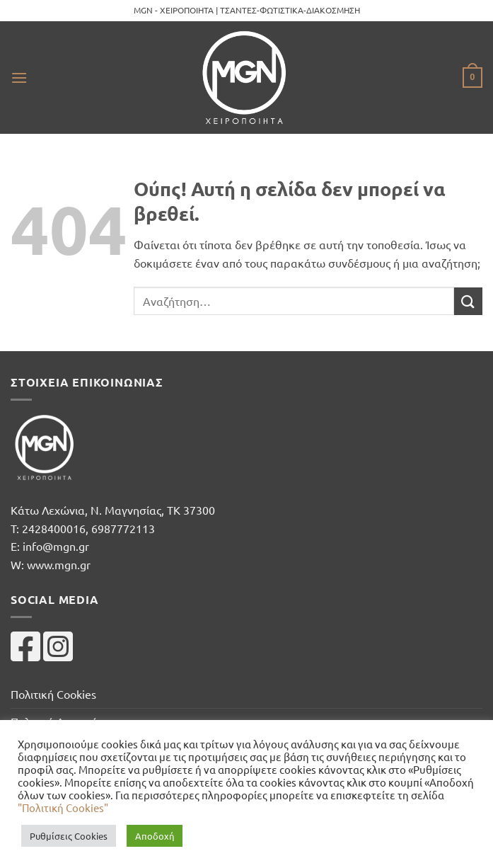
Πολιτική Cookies (53, 694)
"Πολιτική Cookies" (63, 807)
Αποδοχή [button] (155, 836)
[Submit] (468, 301)
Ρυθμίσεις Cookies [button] (69, 836)
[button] (19, 78)
